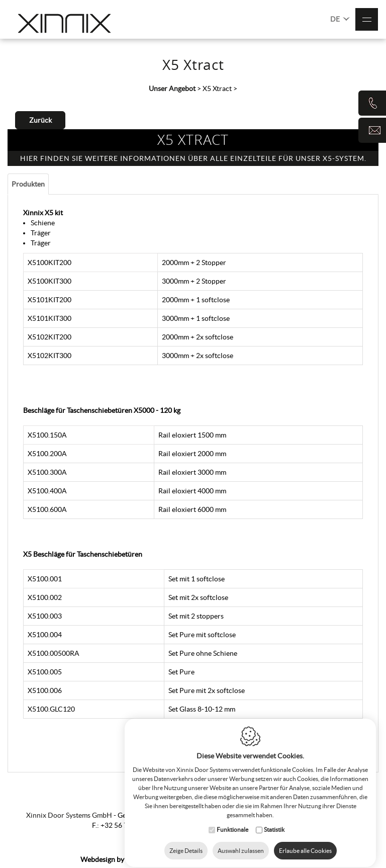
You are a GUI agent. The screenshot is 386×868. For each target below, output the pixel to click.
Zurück (40, 120)
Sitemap (195, 859)
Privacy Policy (284, 859)
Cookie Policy (234, 859)
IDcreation (120, 859)
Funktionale (232, 820)
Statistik (274, 820)
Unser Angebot (172, 89)
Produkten (28, 184)
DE (340, 18)
